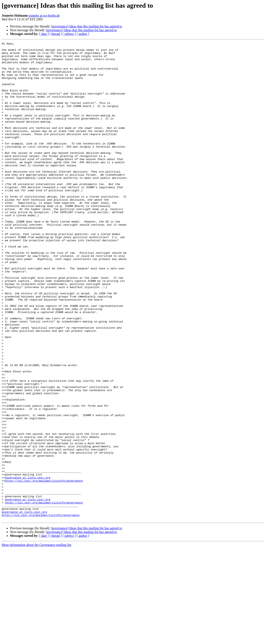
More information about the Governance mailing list (36, 640)
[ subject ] (69, 34)
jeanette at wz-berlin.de (44, 16)
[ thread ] (56, 34)
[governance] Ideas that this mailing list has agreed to (86, 26)
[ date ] (44, 34)
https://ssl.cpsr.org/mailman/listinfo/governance (44, 569)
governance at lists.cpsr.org (28, 565)
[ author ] (83, 34)
